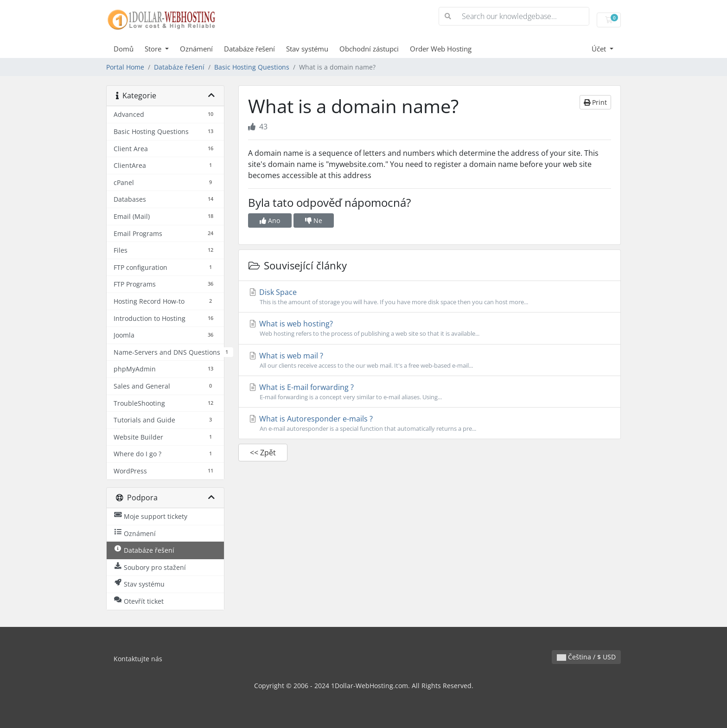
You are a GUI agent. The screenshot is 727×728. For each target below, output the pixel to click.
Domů (124, 49)
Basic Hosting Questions (252, 67)
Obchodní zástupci (369, 49)
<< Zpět (263, 453)
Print (595, 102)
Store (154, 49)
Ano (270, 220)
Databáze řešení (249, 49)
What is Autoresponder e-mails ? (430, 423)
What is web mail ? (430, 360)
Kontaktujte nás (138, 659)
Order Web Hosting (441, 49)
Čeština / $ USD (586, 657)
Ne (314, 220)
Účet (600, 49)
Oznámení (196, 49)
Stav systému (307, 49)
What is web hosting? (430, 328)
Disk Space (430, 297)
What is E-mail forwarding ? (430, 392)
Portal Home (125, 67)
